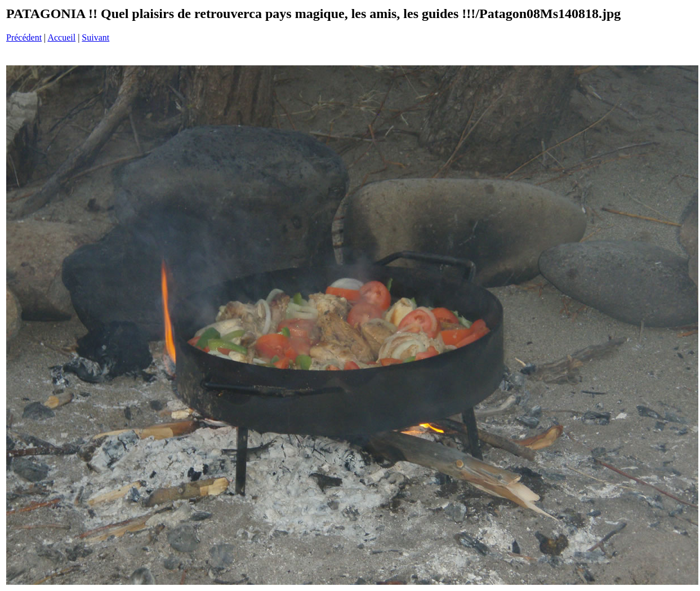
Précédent (24, 37)
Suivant (95, 37)
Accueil (61, 37)
